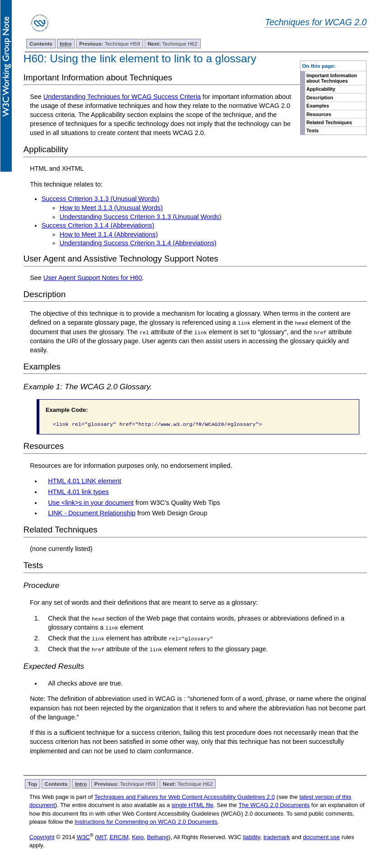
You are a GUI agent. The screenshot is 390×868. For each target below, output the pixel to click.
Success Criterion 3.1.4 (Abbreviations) (98, 225)
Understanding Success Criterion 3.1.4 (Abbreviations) (138, 243)
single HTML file (193, 805)
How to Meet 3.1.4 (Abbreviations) (109, 234)
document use (321, 837)
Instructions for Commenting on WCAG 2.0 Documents (146, 821)
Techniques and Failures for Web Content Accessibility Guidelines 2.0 (185, 796)
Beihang (158, 837)
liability (252, 837)
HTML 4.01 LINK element (85, 481)
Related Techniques (329, 122)
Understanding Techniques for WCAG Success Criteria (122, 97)
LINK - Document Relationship (92, 513)
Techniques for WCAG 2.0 (316, 22)
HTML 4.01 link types (78, 491)
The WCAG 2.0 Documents (274, 805)
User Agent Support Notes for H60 (93, 278)
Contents (41, 44)
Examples (318, 106)
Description (320, 98)
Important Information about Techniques (332, 78)
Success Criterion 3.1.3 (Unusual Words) (100, 199)
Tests (312, 131)
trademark (277, 837)
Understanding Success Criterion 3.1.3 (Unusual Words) (141, 217)
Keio (138, 837)
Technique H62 (172, 44)
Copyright (42, 837)
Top (33, 783)
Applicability (321, 89)
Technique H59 (110, 44)
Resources (319, 114)
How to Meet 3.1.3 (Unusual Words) (111, 208)
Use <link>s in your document (91, 502)
